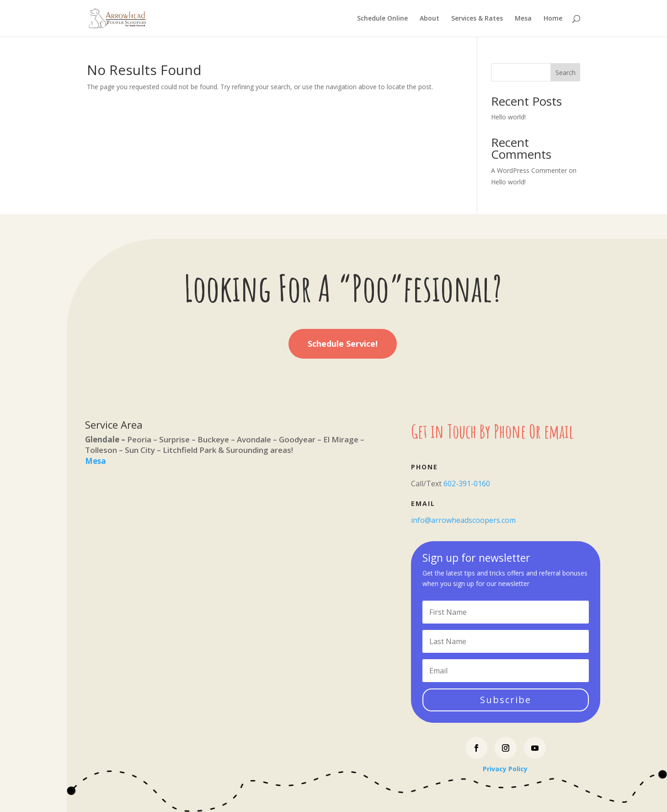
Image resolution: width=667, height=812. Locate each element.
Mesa (523, 19)
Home (553, 19)
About (430, 19)
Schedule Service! (343, 344)
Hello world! (508, 117)
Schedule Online (382, 19)
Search (566, 73)
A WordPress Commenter (529, 170)
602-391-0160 (467, 484)
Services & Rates (477, 19)
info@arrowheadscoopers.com (463, 520)
